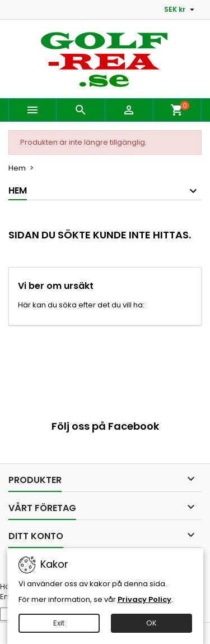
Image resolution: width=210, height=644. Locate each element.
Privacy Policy (144, 599)
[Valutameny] (181, 10)
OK (151, 623)
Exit (59, 623)
